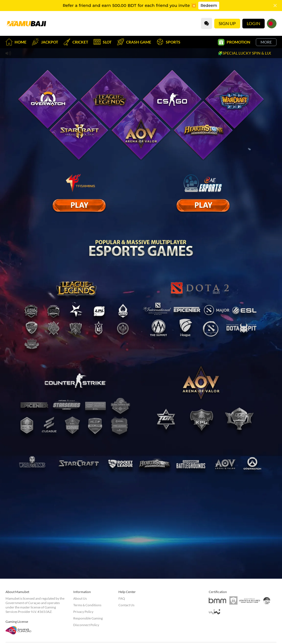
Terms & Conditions (87, 605)
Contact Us (126, 605)
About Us (80, 598)
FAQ (122, 598)
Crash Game (134, 42)
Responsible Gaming (88, 618)
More (266, 42)
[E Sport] (79, 205)
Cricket (76, 42)
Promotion (234, 42)
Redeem (209, 6)
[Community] (207, 23)
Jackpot (45, 42)
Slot (103, 42)
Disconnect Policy (86, 625)
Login (253, 23)
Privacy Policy (83, 612)
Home (16, 42)
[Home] (26, 23)
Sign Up (227, 23)
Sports (169, 42)
